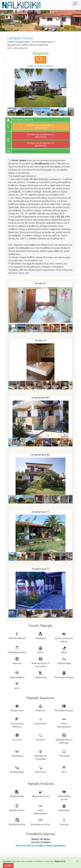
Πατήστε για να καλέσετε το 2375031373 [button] (41, 127)
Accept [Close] (8, 865)
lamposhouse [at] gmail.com (26, 151)
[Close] (77, 861)
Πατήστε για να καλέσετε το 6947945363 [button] (41, 144)
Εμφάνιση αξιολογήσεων (41, 66)
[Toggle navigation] (75, 4)
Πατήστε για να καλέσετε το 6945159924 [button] (41, 136)
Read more (60, 861)
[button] (71, 71)
